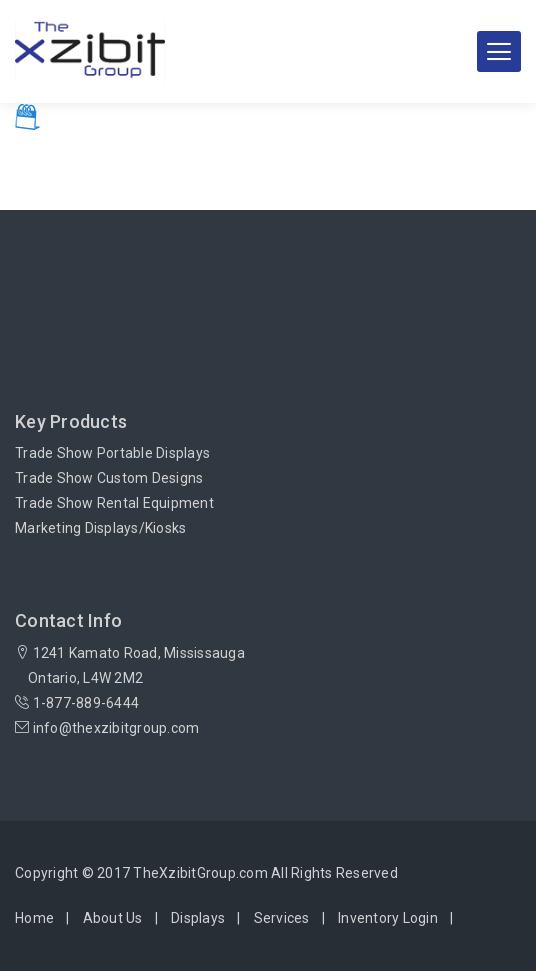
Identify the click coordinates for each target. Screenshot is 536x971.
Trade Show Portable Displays (112, 453)
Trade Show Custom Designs (109, 478)
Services (282, 918)
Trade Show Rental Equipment (114, 503)
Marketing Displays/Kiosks (100, 528)
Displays (198, 918)
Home (34, 918)
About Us (113, 918)
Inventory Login (388, 918)
